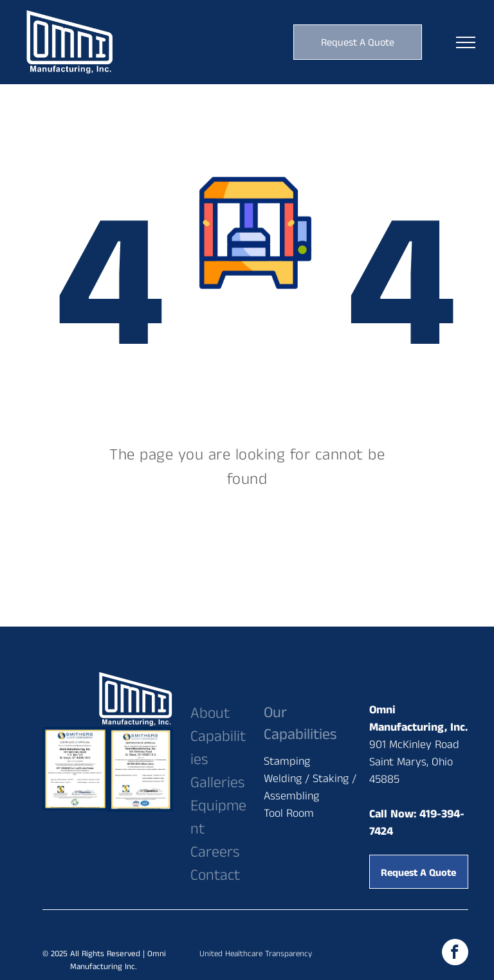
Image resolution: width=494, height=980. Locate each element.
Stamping (287, 762)
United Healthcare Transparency (256, 954)
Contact (215, 875)
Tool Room (289, 814)
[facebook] (455, 954)
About (210, 713)
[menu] (466, 42)
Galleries (217, 783)
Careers (215, 852)
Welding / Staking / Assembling (310, 788)
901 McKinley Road (414, 745)
